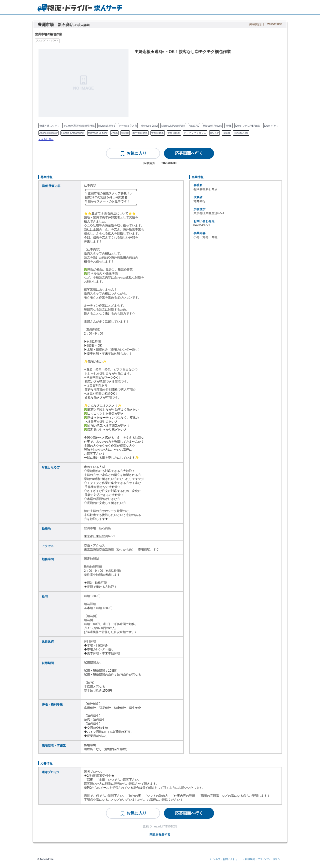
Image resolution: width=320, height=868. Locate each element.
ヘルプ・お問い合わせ (225, 859)
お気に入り (136, 153)
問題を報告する (160, 834)
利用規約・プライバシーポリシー (264, 859)
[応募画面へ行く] (189, 153)
